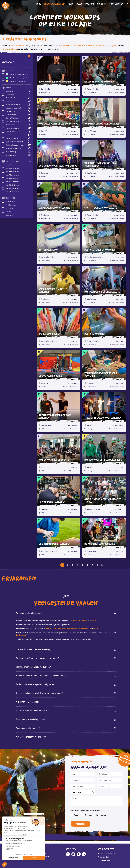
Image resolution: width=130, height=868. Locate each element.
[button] (127, 4)
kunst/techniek (86, 629)
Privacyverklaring (104, 857)
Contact (102, 4)
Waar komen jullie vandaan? (28, 728)
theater (55, 629)
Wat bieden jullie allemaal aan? (29, 613)
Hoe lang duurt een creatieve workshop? (34, 649)
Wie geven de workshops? (27, 702)
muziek (49, 629)
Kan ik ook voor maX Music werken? (31, 710)
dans (60, 629)
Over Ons (90, 4)
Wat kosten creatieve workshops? (31, 737)
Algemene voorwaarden (107, 854)
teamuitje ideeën (10, 49)
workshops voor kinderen (71, 45)
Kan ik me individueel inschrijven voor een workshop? (39, 693)
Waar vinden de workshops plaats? (31, 719)
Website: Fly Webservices (65, 866)
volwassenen (76, 620)
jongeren (84, 620)
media (78, 629)
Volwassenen (101, 813)
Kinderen (80, 814)
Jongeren (90, 813)
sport (96, 629)
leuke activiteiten (18, 45)
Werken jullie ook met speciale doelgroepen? (36, 684)
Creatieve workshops (55, 4)
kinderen (93, 620)
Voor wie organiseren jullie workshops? (33, 667)
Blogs (79, 4)
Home (39, 4)
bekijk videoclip (22, 635)
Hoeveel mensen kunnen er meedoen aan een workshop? (41, 675)
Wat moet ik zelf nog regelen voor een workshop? (37, 658)
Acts (71, 4)
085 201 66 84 (121, 763)
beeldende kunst (68, 629)
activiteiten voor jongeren (106, 45)
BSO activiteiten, (89, 45)
